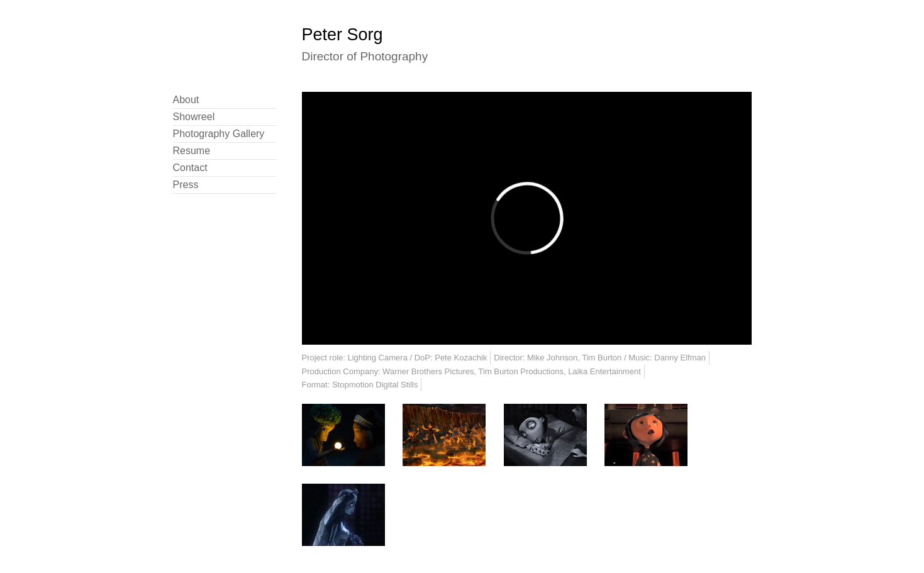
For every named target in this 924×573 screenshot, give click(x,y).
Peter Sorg (342, 35)
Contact (190, 168)
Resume (192, 151)
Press (186, 185)
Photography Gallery (219, 134)
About (186, 100)
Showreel (194, 117)
